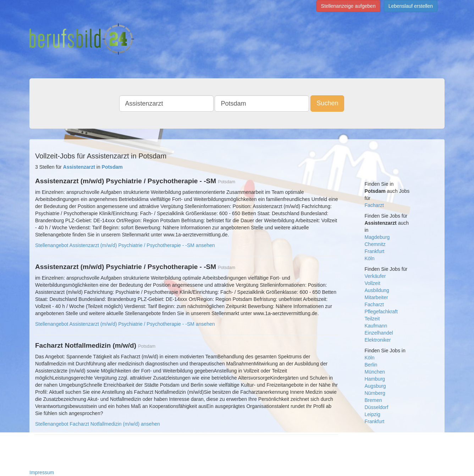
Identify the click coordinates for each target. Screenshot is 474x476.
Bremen (373, 400)
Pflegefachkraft (381, 312)
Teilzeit (372, 319)
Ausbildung (377, 290)
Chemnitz (375, 244)
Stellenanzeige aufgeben (348, 6)
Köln (370, 258)
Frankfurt (375, 251)
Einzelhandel (379, 333)
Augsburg (375, 386)
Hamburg (375, 379)
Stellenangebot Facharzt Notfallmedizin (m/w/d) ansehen (98, 424)
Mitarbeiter (376, 297)
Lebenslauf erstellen (411, 6)
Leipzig (373, 414)
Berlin (371, 365)
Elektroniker (378, 340)
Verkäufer (375, 276)
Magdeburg (377, 237)
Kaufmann (376, 326)
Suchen (327, 103)
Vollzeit (373, 283)
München (375, 372)
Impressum (42, 472)
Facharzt (374, 205)
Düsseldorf (377, 407)
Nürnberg (375, 393)
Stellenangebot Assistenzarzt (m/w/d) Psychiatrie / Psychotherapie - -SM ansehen (125, 245)
